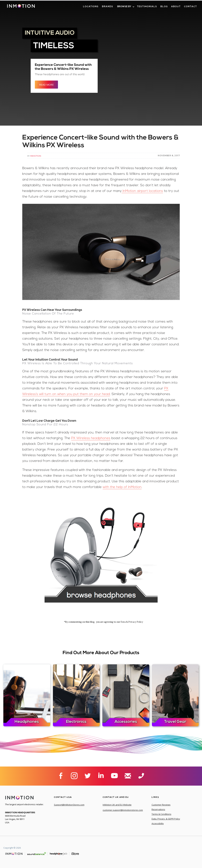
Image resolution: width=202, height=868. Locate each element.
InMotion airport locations (142, 191)
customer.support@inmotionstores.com (123, 810)
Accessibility (158, 823)
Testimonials (147, 7)
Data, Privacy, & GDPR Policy (166, 819)
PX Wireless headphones (91, 438)
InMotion (36, 156)
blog (164, 7)
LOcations (91, 7)
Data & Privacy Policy (132, 622)
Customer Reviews (161, 805)
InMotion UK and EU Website (117, 805)
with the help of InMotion (122, 487)
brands (108, 7)
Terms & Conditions (161, 814)
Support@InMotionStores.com (69, 805)
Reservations (158, 809)
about (176, 7)
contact (191, 7)
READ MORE (46, 85)
